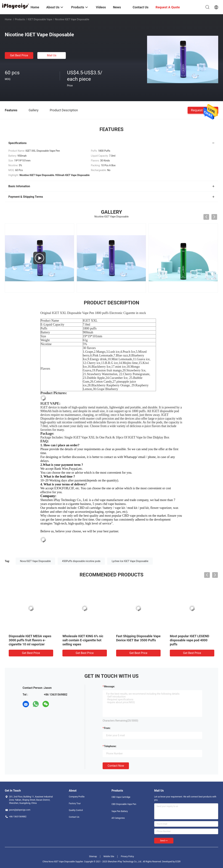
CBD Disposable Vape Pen (124, 804)
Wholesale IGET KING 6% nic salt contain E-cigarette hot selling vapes (83, 640)
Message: (109, 686)
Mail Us (52, 55)
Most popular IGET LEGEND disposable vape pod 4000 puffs (189, 640)
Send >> (164, 841)
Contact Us (74, 817)
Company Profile (77, 797)
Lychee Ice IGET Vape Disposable (130, 561)
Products (20, 19)
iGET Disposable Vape (40, 19)
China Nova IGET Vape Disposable (59, 862)
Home (8, 19)
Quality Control (76, 810)
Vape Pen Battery (120, 811)
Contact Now (116, 766)
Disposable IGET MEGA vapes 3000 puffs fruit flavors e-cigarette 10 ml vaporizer (30, 640)
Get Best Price (19, 55)
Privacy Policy (127, 856)
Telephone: (110, 746)
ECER (178, 862)
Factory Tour (75, 803)
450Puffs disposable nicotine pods (81, 561)
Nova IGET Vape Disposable (35, 561)
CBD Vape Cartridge (121, 797)
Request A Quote (203, 110)
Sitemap (93, 856)
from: (107, 728)
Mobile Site (109, 856)
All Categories (118, 818)
